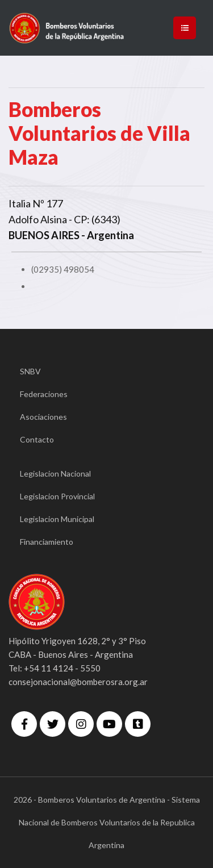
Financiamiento (47, 542)
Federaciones (44, 394)
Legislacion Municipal (57, 519)
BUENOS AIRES (44, 235)
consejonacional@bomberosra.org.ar (78, 682)
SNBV (30, 371)
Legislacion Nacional (55, 473)
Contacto (37, 439)
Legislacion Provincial (57, 496)
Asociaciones (43, 417)
